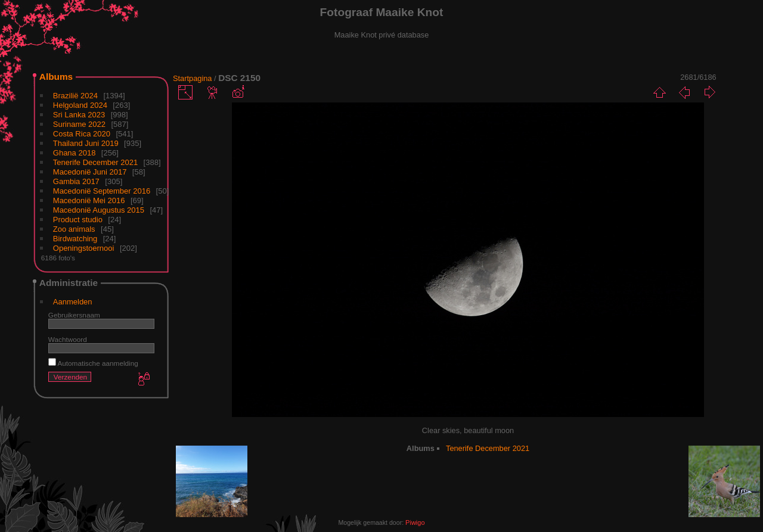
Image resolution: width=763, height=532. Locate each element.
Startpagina (192, 78)
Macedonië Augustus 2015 (99, 210)
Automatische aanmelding (93, 363)
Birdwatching (75, 239)
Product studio (78, 220)
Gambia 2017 (76, 181)
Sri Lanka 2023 (79, 115)
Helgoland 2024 (80, 105)
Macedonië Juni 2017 (90, 172)
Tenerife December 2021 (95, 162)
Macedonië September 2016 (102, 191)
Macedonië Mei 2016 (89, 200)
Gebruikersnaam (74, 315)
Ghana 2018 (75, 153)
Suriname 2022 (79, 124)
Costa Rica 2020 (82, 134)
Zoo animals (74, 229)
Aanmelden (73, 302)
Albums (56, 77)
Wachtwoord (68, 339)
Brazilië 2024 (75, 96)
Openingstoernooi (84, 248)
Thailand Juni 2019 (86, 143)
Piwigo (415, 522)
